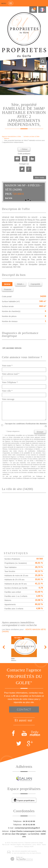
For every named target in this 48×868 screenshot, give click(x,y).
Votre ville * (7, 391)
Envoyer (40, 432)
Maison (7, 138)
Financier (8, 289)
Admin (39, 845)
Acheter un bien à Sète (31, 136)
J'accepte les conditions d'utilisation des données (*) (26, 425)
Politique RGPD (29, 847)
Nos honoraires (27, 845)
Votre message (8, 399)
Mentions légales (16, 845)
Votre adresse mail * (11, 374)
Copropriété (35, 284)
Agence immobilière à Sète (11, 136)
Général (7, 284)
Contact (24, 709)
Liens (34, 845)
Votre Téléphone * (10, 382)
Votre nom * (7, 366)
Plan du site (6, 845)
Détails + (21, 284)
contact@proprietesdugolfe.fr (27, 828)
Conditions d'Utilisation (23, 478)
